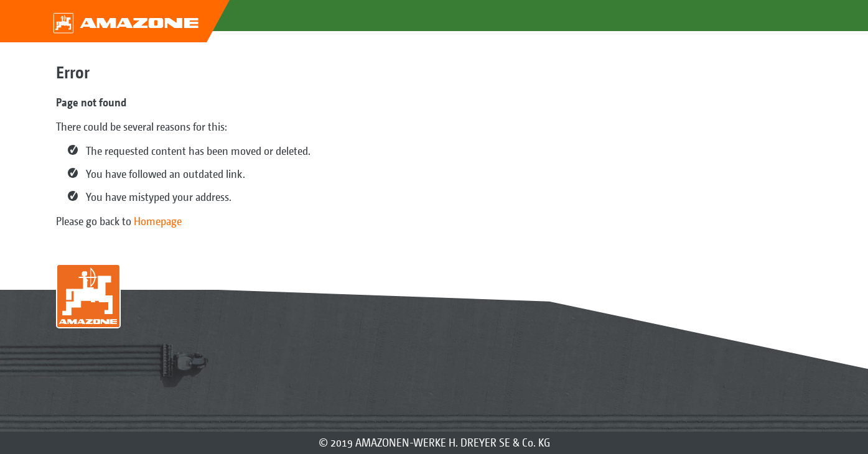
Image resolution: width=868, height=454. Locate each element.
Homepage (158, 221)
